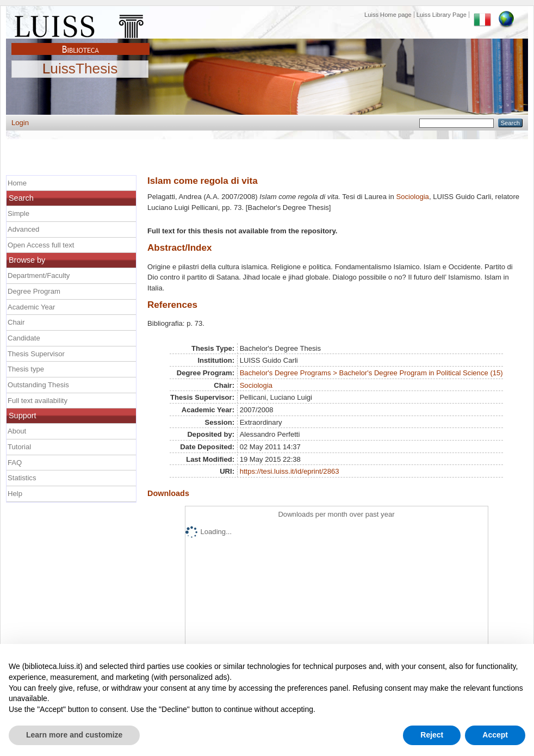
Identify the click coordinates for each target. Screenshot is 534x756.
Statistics (22, 478)
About (17, 431)
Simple (18, 213)
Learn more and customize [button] (74, 735)
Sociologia (412, 197)
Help (15, 494)
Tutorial (19, 447)
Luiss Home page (388, 15)
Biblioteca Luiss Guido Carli (80, 43)
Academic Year (31, 307)
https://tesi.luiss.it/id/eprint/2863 (290, 471)
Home (17, 183)
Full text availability (38, 401)
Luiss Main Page (80, 24)
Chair (16, 322)
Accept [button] (495, 735)
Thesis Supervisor (36, 354)
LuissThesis (80, 69)
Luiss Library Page (442, 15)
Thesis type (26, 369)
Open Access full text (41, 245)
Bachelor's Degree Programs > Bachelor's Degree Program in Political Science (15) (371, 373)
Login (20, 123)
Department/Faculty (39, 275)
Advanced (23, 229)
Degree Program (34, 291)
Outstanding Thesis (38, 385)
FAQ (15, 463)
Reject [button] (432, 735)
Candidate (24, 338)
